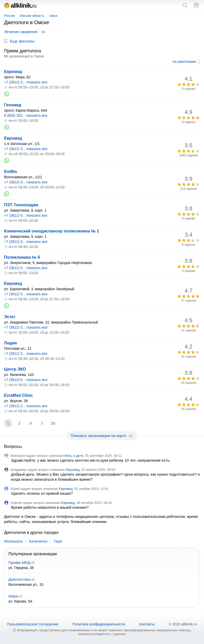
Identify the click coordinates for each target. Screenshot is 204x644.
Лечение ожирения (21, 32)
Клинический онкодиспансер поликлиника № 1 (52, 231)
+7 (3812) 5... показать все (26, 354)
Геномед (13, 105)
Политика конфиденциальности (99, 624)
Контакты (147, 624)
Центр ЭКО (15, 369)
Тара (58, 541)
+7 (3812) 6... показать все (26, 242)
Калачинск (38, 541)
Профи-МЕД (19, 562)
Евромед (13, 72)
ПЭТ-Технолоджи (21, 205)
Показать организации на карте (102, 436)
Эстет (10, 317)
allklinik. (20, 5)
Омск (53, 16)
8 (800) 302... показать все (26, 115)
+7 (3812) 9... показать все (26, 182)
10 (53, 423)
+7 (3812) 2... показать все (26, 406)
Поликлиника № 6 (22, 257)
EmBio (11, 172)
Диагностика (19, 579)
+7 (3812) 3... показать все (26, 82)
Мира (13, 596)
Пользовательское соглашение (33, 624)
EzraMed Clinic (19, 395)
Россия (10, 16)
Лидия (10, 343)
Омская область (32, 16)
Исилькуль (13, 541)
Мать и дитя (74, 456)
